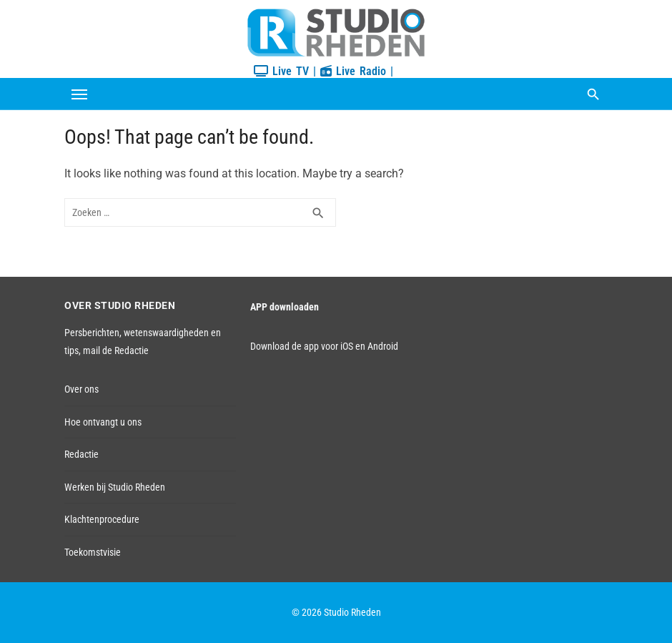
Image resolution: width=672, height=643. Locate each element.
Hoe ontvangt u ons (103, 422)
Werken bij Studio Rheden (115, 487)
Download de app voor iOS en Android (324, 346)
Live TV (281, 71)
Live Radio (353, 71)
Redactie (81, 454)
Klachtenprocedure (102, 519)
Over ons (81, 389)
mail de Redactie (116, 350)
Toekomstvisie (93, 552)
